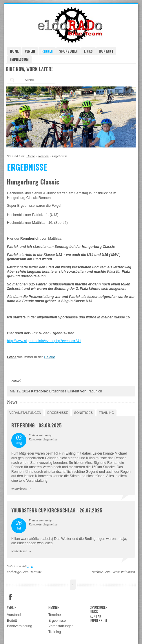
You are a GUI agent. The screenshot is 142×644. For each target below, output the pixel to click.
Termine (36, 572)
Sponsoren (68, 51)
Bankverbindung (20, 626)
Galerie (49, 357)
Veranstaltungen (25, 413)
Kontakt (106, 51)
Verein (30, 51)
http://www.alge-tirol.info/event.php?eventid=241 (44, 341)
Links (88, 51)
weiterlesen (19, 489)
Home (14, 51)
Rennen (47, 51)
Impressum (19, 59)
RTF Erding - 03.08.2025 (37, 425)
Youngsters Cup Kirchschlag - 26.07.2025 (57, 510)
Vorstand (14, 615)
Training (106, 413)
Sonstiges (83, 413)
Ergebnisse (58, 413)
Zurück (16, 381)
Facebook (10, 597)
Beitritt (12, 621)
